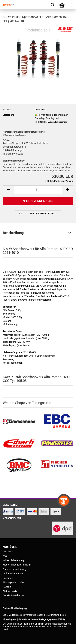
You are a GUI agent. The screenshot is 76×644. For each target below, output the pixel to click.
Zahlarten (8, 578)
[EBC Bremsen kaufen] (57, 421)
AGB (5, 556)
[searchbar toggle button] (53, 5)
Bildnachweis (10, 591)
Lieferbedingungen (13, 574)
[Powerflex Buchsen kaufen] (57, 443)
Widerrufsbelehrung (13, 560)
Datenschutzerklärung (15, 569)
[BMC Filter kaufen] (19, 465)
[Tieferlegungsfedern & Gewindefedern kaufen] (19, 443)
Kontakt (7, 587)
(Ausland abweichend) (58, 122)
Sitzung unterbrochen (14, 582)
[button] (8, 190)
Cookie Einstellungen (14, 595)
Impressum (9, 551)
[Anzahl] (38, 190)
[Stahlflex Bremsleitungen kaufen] (57, 465)
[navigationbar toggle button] (71, 5)
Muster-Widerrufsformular (17, 565)
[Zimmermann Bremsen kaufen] (19, 421)
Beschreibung (13, 233)
